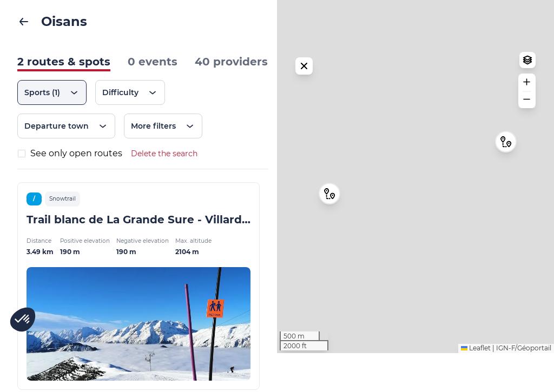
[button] (506, 161)
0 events (153, 62)
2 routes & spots (64, 62)
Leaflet (476, 387)
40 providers (231, 62)
